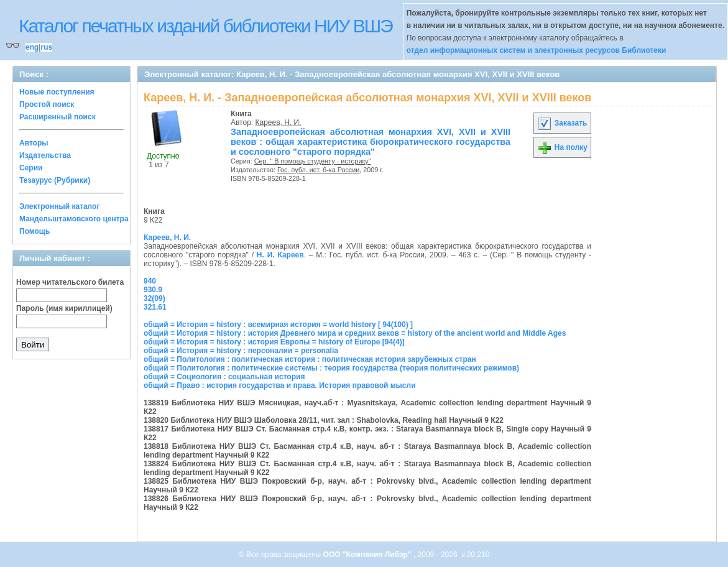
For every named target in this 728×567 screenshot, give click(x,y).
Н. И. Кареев (280, 255)
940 (150, 281)
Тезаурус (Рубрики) (55, 180)
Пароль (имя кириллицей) (64, 308)
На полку (562, 147)
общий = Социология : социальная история (224, 377)
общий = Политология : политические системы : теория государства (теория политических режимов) (331, 368)
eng (32, 47)
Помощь (35, 231)
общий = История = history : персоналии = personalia (241, 351)
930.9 (153, 290)
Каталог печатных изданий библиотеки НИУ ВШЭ (205, 26)
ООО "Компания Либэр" (368, 555)
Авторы (34, 143)
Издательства (45, 155)
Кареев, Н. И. (279, 122)
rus (46, 47)
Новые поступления (57, 92)
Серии (31, 168)
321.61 (155, 307)
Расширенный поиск (58, 117)
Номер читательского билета (70, 282)
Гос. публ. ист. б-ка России (318, 170)
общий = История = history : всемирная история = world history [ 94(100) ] (278, 325)
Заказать (562, 123)
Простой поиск (47, 104)
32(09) (154, 298)
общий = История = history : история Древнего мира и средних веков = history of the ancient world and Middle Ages (355, 333)
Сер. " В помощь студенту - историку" (313, 161)
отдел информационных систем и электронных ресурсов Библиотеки (537, 50)
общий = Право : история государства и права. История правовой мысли (280, 385)
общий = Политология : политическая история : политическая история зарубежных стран (310, 359)
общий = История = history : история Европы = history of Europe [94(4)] (274, 342)
